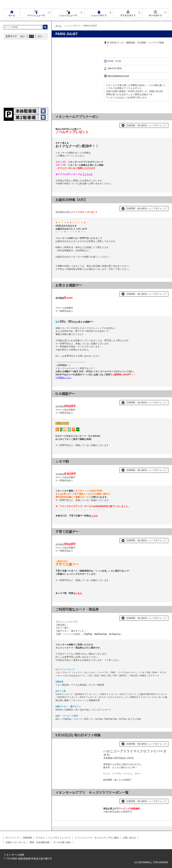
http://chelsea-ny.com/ (118, 76)
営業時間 (27, 838)
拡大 (40, 36)
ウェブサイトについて (59, 838)
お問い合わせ (129, 838)
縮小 (23, 36)
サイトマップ (12, 838)
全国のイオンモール (16, 842)
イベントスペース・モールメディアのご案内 (97, 838)
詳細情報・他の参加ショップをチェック (146, 125)
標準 (31, 36)
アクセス (40, 838)
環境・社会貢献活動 (40, 842)
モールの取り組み (62, 842)
